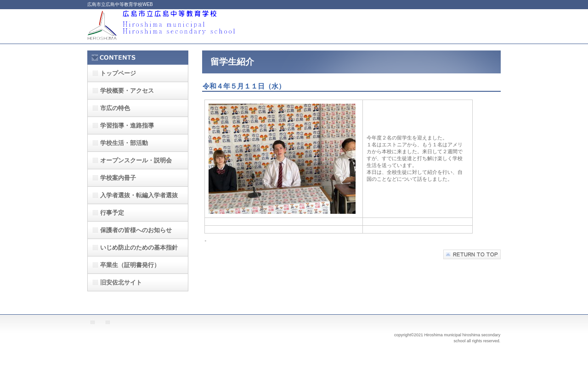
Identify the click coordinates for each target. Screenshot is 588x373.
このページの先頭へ (472, 254)
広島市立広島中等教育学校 (179, 26)
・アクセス (127, 91)
